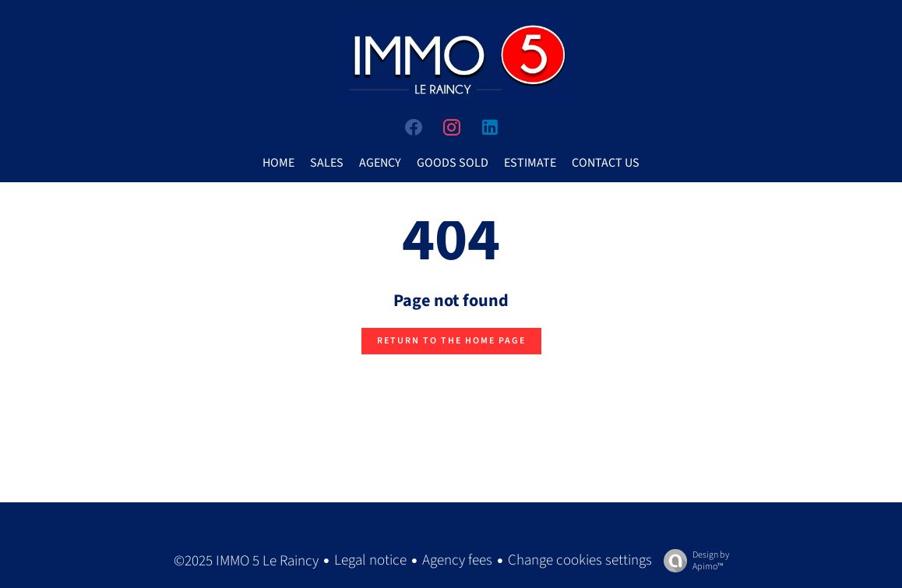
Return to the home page (451, 341)
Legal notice (370, 560)
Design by (692, 560)
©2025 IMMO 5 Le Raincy (246, 561)
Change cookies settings (580, 560)
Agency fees (457, 560)
